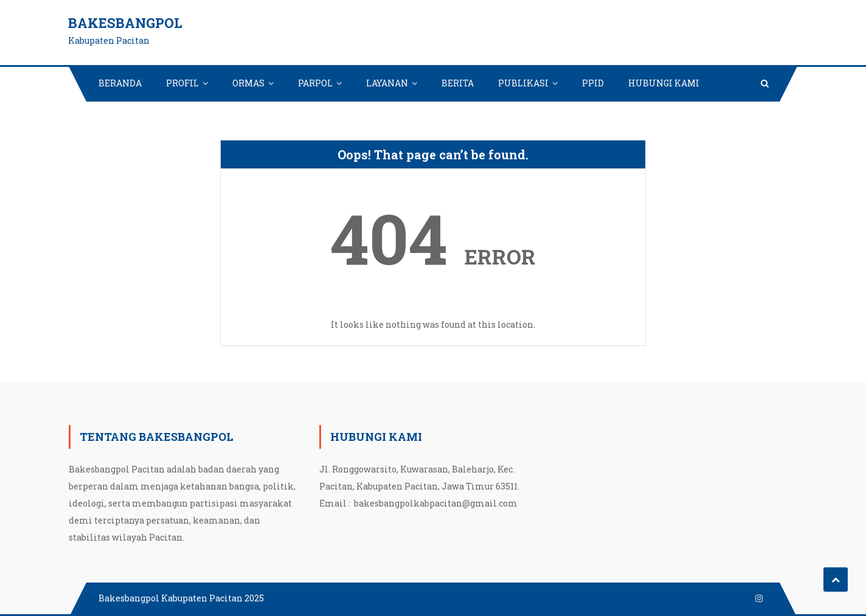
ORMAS (248, 83)
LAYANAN (387, 83)
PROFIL (182, 83)
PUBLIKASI (523, 83)
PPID (593, 83)
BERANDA (120, 83)
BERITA (458, 83)
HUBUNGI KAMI (664, 83)
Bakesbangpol (125, 23)
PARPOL (315, 83)
